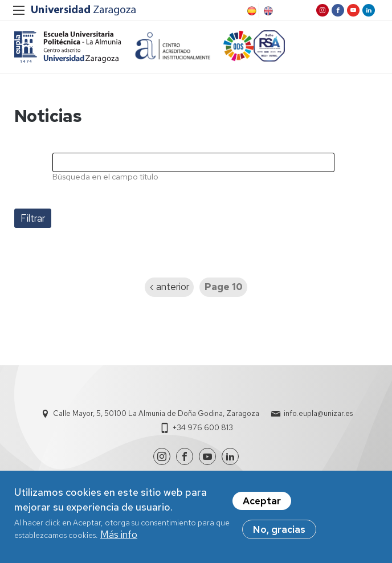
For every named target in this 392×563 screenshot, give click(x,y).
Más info (119, 535)
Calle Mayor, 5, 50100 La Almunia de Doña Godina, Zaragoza (156, 415)
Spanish (251, 11)
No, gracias (279, 529)
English (267, 11)
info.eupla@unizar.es (318, 415)
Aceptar (262, 501)
